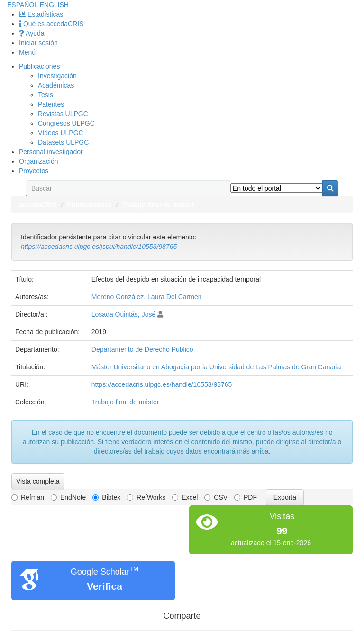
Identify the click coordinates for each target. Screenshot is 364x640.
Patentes (51, 104)
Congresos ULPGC (66, 123)
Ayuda (32, 33)
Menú (27, 52)
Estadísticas (41, 14)
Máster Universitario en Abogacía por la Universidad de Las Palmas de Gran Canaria (216, 367)
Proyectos (34, 171)
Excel (185, 497)
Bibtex (106, 497)
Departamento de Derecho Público (142, 349)
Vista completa (38, 481)
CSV (216, 497)
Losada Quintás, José (123, 314)
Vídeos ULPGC (61, 133)
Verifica (105, 586)
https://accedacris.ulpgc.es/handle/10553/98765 (162, 384)
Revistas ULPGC (63, 114)
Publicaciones (39, 66)
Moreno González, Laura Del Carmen (147, 297)
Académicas (56, 85)
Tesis (45, 95)
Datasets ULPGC (63, 142)
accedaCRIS (38, 205)
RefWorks (146, 497)
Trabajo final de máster (158, 205)
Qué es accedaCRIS (51, 24)
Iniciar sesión (38, 43)
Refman (28, 497)
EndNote (68, 497)
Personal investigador (51, 152)
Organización (39, 161)
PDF (246, 497)
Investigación (57, 76)
